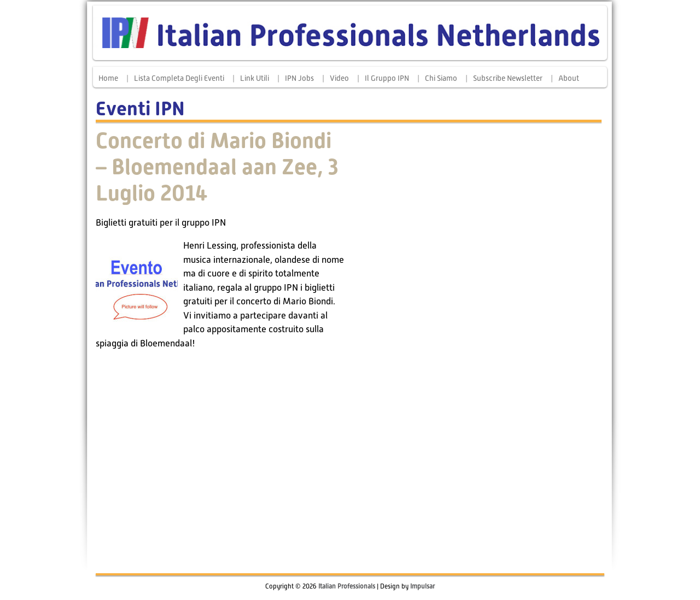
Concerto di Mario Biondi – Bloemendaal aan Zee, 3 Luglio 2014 (217, 167)
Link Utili (255, 78)
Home (108, 78)
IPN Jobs (299, 78)
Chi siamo (441, 78)
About (569, 78)
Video (339, 78)
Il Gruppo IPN (387, 78)
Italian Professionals (347, 586)
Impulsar (422, 586)
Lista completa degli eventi (179, 78)
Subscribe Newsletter (508, 78)
